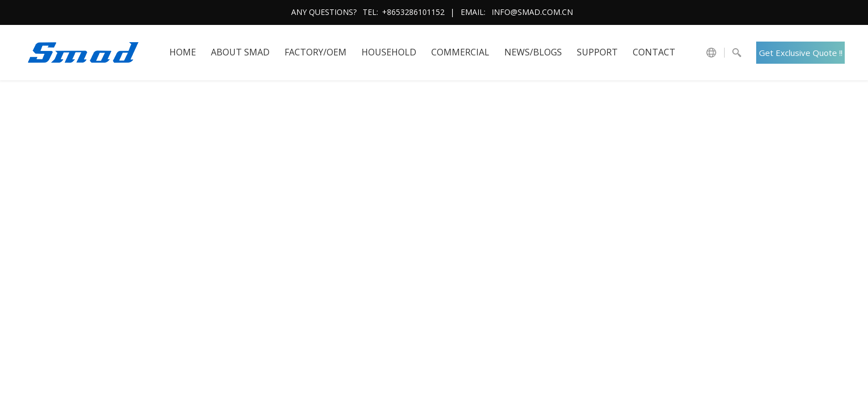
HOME (183, 52)
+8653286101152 (413, 12)
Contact (654, 52)
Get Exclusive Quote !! (801, 53)
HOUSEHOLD (389, 52)
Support (597, 52)
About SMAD (240, 52)
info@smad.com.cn (532, 12)
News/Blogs (533, 52)
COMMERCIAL (460, 52)
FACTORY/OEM (316, 52)
